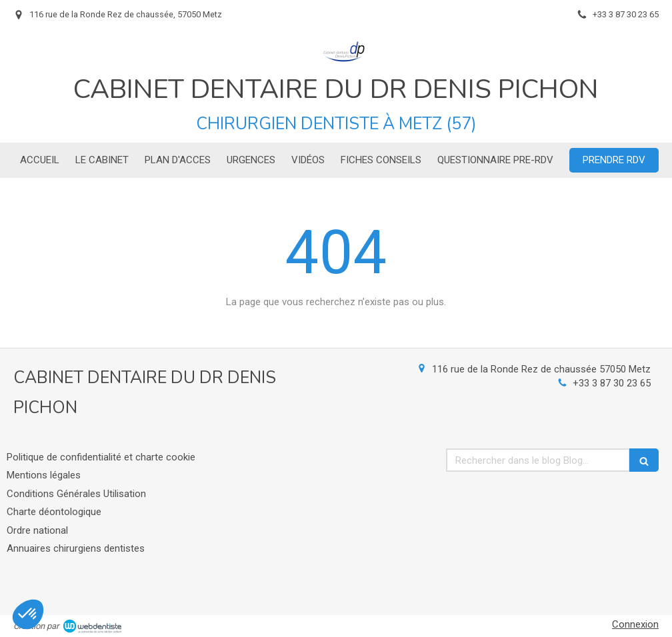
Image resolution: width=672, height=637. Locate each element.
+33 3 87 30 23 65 (612, 383)
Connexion (635, 624)
